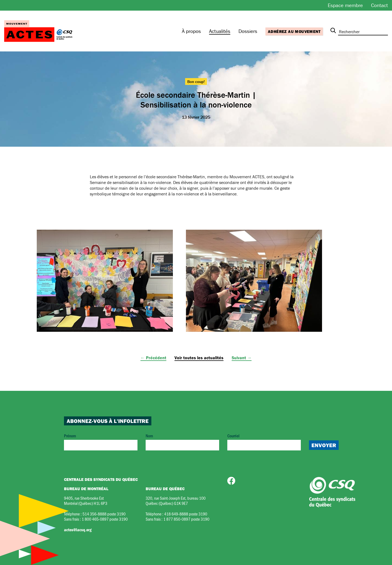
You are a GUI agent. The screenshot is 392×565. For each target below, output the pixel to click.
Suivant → (242, 358)
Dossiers (248, 31)
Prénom (101, 442)
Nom (182, 442)
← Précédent (153, 358)
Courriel (264, 442)
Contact (379, 5)
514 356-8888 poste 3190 (104, 514)
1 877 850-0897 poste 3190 (186, 519)
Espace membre (345, 5)
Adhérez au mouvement (294, 31)
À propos (191, 31)
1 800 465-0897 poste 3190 (105, 519)
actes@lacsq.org (78, 530)
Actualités (220, 31)
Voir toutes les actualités (199, 358)
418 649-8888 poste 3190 (186, 514)
